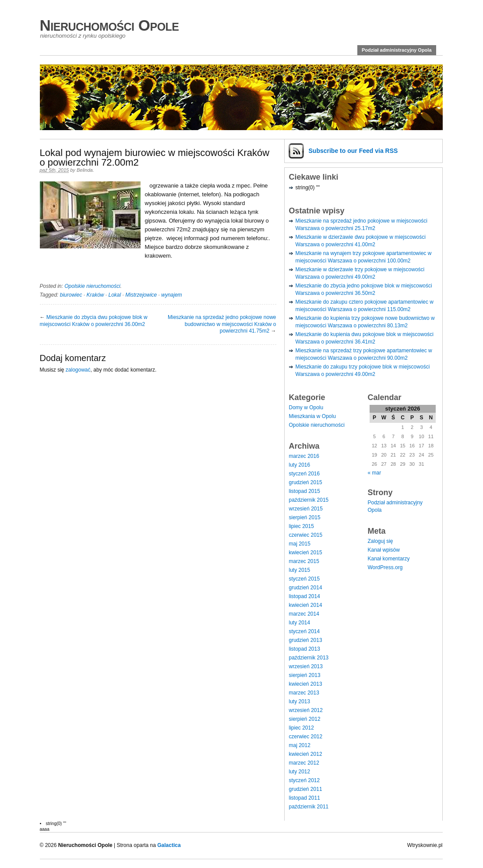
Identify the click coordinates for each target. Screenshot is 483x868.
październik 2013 (309, 658)
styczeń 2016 (305, 474)
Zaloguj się (381, 541)
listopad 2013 (305, 649)
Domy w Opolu (306, 407)
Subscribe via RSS (353, 151)
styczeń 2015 (305, 579)
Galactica (169, 845)
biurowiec (71, 295)
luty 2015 (300, 570)
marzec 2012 (304, 763)
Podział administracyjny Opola (397, 50)
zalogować (78, 370)
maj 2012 (300, 745)
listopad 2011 (305, 798)
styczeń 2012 (305, 780)
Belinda (85, 170)
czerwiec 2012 (306, 737)
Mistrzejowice (141, 295)
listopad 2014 (305, 596)
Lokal (115, 295)
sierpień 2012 (305, 719)
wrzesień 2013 (306, 666)
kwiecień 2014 (306, 605)
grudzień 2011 (306, 789)
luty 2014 (300, 623)
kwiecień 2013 (306, 684)
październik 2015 (309, 500)
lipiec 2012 (301, 728)
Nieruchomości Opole (109, 25)
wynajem (171, 295)
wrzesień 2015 (306, 509)
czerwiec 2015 (306, 535)
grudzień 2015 (306, 482)
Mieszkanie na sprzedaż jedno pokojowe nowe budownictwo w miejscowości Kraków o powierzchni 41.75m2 (222, 324)
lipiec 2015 (301, 526)
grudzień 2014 (306, 588)
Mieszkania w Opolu (312, 416)
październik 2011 (309, 807)
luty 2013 (300, 701)
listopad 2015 (305, 491)
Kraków (95, 295)
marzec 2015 (304, 561)
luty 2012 (300, 772)
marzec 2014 (304, 614)
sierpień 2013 (305, 675)
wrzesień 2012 (306, 710)
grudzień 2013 (306, 640)
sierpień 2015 (305, 517)
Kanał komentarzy (389, 559)
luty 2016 (300, 465)
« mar (375, 473)
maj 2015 (300, 544)
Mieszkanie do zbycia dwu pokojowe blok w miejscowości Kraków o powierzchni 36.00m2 (94, 321)
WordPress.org (385, 567)
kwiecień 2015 (306, 553)
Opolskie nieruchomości (92, 286)
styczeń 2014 (305, 631)
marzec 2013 (304, 693)
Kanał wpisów (384, 550)
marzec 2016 (304, 456)
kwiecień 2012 (306, 754)
